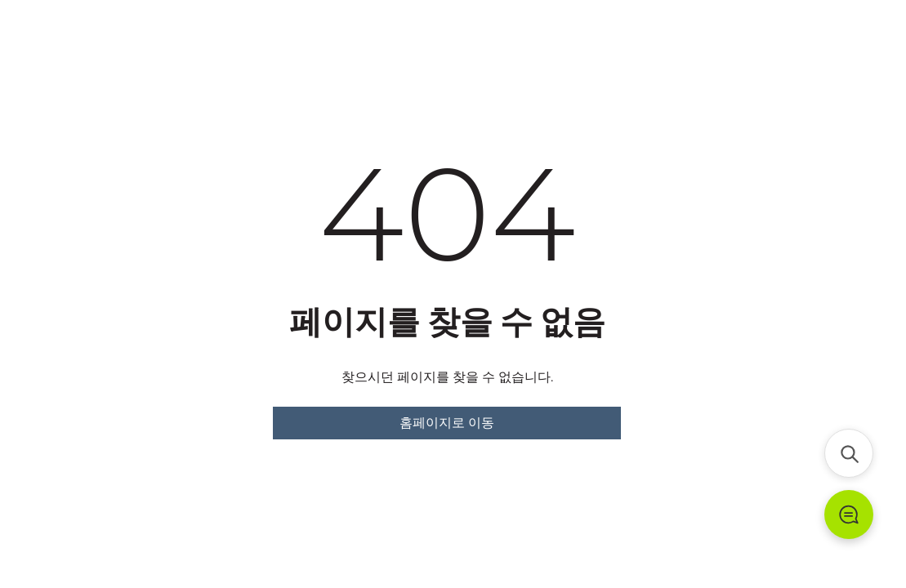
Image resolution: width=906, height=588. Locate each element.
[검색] (849, 453)
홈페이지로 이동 (447, 423)
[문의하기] (849, 514)
